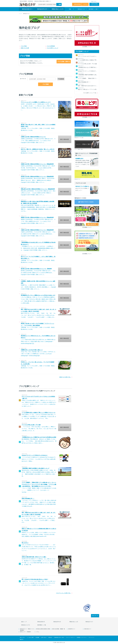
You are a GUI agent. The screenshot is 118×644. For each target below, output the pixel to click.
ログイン (86, 4)
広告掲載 (37, 637)
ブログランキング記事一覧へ (63, 593)
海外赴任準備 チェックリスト (95, 4)
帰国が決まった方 (74, 622)
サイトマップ (91, 637)
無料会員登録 (77, 4)
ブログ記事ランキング (52, 48)
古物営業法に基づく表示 (59, 637)
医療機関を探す (79, 159)
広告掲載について (87, 47)
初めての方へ (94, 1)
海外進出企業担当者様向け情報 (43, 629)
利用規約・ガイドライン (82, 637)
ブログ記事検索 (51, 46)
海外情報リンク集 (42, 625)
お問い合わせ (44, 637)
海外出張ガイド (88, 629)
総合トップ (24, 622)
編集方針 (22, 639)
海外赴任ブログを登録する (82, 186)
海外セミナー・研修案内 (25, 632)
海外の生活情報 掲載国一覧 (59, 629)
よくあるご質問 (30, 637)
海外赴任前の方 (41, 622)
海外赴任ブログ (89, 622)
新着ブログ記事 (25, 48)
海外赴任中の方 (57, 622)
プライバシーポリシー (70, 637)
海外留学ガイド (72, 629)
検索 (60, 4)
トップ (20, 14)
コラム (38, 632)
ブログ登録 (24, 46)
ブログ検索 (46, 84)
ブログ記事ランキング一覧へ (90, 93)
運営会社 (50, 637)
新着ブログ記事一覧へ (65, 377)
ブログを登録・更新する (64, 61)
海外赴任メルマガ (26, 625)
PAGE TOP (94, 616)
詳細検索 (61, 79)
